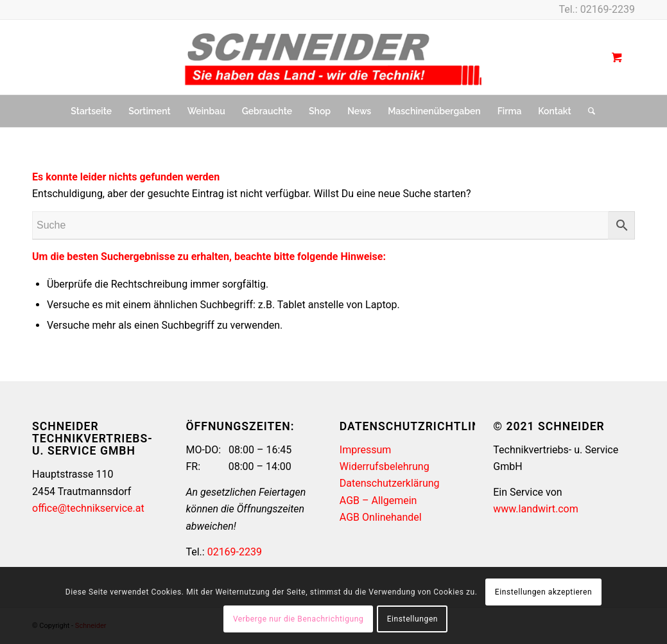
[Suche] (587, 111)
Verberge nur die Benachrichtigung (298, 619)
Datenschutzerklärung (390, 483)
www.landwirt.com (535, 509)
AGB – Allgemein (378, 500)
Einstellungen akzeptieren (543, 592)
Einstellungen (412, 619)
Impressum (366, 450)
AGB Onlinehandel (381, 517)
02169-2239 (608, 9)
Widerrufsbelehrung (385, 466)
